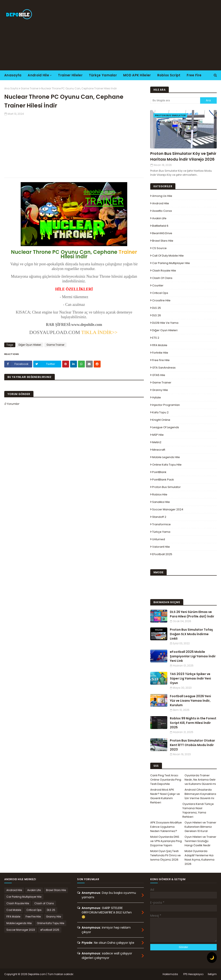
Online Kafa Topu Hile (167, 465)
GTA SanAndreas (164, 368)
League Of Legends (166, 427)
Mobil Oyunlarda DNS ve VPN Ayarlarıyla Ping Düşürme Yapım (166, 841)
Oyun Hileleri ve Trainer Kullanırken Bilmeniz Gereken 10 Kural (200, 827)
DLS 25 (157, 308)
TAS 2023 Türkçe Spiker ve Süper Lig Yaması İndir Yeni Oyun (190, 678)
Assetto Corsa (162, 211)
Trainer (128, 252)
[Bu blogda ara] (175, 100)
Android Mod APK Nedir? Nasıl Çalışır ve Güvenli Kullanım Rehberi (165, 796)
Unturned (159, 539)
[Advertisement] (142, 35)
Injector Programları (166, 405)
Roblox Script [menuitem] (169, 75)
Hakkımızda (170, 974)
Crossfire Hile (161, 300)
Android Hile (161, 203)
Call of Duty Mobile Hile (168, 256)
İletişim (212, 974)
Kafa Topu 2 (160, 412)
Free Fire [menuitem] (194, 75)
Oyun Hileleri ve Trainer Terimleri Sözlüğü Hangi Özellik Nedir (200, 841)
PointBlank (159, 472)
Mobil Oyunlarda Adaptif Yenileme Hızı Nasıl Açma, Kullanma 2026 (199, 857)
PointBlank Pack (163, 480)
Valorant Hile (161, 547)
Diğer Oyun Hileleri (30, 345)
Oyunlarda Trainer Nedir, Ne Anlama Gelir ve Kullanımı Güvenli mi (200, 780)
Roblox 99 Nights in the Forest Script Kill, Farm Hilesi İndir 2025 (193, 723)
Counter (158, 285)
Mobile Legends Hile (166, 457)
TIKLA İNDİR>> (99, 332)
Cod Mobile (14, 910)
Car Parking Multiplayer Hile (171, 263)
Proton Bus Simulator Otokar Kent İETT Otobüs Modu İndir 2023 (192, 745)
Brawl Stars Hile (163, 241)
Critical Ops (160, 293)
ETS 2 (156, 338)
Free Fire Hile (161, 360)
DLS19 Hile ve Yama (165, 323)
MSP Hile (158, 435)
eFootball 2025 (162, 554)
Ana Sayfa (11, 88)
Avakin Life (159, 218)
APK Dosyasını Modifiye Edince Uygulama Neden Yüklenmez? (166, 827)
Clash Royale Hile (164, 271)
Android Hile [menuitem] (38, 75)
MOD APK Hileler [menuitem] (137, 75)
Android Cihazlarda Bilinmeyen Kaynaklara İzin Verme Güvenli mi (200, 794)
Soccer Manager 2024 (168, 509)
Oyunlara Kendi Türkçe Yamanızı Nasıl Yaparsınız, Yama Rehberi (198, 810)
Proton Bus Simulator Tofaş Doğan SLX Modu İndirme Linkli (191, 634)
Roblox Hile (160, 494)
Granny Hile (160, 390)
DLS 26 (157, 315)
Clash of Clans (162, 278)
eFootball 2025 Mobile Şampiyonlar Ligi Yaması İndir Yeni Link (193, 656)
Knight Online (161, 420)
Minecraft (159, 450)
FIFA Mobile (160, 345)
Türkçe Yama (161, 532)
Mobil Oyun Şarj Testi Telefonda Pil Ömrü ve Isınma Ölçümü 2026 (165, 855)
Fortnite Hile (160, 353)
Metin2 (157, 442)
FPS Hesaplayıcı (193, 974)
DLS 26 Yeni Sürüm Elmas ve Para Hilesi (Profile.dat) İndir (192, 614)
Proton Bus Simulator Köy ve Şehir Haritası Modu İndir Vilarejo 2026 (183, 156)
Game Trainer (30, 88)
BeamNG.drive (162, 233)
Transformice (161, 524)
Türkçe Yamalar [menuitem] (103, 75)
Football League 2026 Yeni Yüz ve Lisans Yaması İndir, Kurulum (190, 701)
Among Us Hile (162, 196)
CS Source (159, 248)
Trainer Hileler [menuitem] (70, 75)
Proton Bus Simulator (166, 487)
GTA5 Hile (159, 375)
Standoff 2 (159, 517)
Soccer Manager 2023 (21, 930)
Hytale (157, 397)
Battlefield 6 (160, 226)
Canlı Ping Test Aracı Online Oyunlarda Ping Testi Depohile (166, 780)
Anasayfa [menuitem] (13, 75)
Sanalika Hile (161, 502)
